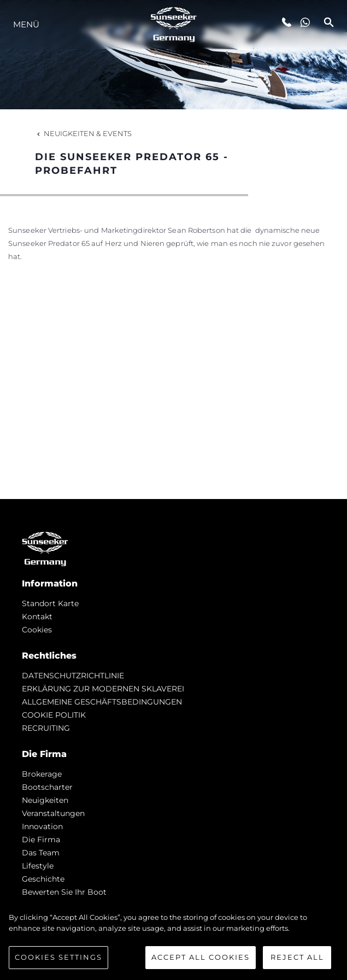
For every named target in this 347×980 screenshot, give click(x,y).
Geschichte (43, 879)
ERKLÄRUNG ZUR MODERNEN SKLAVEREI (103, 689)
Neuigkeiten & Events (83, 133)
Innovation (42, 826)
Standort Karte (50, 603)
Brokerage (42, 774)
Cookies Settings (58, 961)
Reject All (297, 961)
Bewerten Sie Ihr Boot (64, 892)
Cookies (37, 630)
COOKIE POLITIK (54, 715)
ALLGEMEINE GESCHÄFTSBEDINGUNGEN (102, 702)
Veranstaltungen (53, 813)
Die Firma (41, 840)
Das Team (41, 853)
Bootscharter (47, 787)
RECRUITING (46, 728)
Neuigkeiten (45, 800)
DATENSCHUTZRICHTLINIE (73, 676)
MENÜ (26, 24)
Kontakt (37, 617)
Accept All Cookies (201, 961)
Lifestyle (38, 866)
